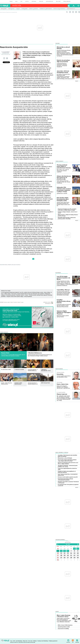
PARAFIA (10, 265)
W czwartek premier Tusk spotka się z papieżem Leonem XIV (68, 485)
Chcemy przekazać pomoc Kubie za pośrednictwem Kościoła (64, 166)
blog (16, 1)
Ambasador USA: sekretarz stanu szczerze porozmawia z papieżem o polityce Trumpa (64, 189)
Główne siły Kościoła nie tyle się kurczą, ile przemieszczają (64, 178)
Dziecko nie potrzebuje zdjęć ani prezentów (63, 61)
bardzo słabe (7, 302)
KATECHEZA (5, 265)
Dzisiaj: (68, 542)
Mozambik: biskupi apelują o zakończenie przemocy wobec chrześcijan (67, 218)
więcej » (12, 372)
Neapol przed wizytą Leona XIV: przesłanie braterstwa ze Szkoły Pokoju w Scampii (67, 210)
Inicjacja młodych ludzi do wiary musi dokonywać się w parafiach (31, 294)
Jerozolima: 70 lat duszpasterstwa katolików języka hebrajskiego (67, 456)
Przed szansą (14, 294)
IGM (14, 641)
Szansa (27, 295)
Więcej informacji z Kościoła (62, 452)
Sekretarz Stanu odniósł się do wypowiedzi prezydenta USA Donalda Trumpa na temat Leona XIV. (63, 204)
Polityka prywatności (53, 641)
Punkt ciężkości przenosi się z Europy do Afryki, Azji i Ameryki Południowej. (63, 182)
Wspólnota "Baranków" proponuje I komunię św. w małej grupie (68, 482)
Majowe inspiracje (62, 394)
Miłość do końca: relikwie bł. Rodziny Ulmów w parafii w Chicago (68, 215)
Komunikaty (60, 374)
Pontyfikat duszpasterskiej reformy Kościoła (64, 301)
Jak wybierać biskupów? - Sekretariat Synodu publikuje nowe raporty (68, 466)
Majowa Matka (5, 353)
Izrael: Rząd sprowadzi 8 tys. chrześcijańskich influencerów (68, 475)
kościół (17, 6)
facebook (76, 12)
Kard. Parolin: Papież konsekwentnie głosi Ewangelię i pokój (63, 199)
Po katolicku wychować (11, 295)
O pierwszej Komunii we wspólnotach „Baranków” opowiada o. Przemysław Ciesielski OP (62, 65)
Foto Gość (30, 641)
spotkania (34, 1)
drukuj (7, 58)
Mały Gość (58, 1)
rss (70, 12)
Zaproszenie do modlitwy (63, 629)
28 (65, 549)
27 (61, 549)
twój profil (74, 6)
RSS (73, 640)
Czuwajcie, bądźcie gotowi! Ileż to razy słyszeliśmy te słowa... (64, 377)
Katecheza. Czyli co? (20, 295)
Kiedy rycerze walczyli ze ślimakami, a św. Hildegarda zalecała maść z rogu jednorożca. (63, 387)
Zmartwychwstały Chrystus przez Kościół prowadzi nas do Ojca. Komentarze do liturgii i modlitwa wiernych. (40, 355)
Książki (57, 612)
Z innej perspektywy (28, 296)
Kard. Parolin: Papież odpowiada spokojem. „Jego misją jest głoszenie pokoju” (67, 460)
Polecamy (58, 43)
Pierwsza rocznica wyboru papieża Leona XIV (68, 477)
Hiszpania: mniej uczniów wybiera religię (15, 296)
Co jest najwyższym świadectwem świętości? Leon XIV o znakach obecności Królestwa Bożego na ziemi (22, 292)
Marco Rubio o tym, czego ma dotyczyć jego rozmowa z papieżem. (63, 171)
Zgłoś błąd (77, 640)
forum (11, 1)
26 (58, 549)
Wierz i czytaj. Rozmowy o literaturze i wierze (63, 616)
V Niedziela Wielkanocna (35, 353)
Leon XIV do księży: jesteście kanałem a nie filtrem (63, 278)
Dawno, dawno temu (62, 384)
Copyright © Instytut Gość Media (16, 642)
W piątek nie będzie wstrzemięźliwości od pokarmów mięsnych (67, 472)
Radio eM (41, 1)
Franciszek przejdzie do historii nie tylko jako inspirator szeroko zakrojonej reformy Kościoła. (64, 306)
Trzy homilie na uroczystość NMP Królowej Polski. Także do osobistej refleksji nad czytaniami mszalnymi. (13, 355)
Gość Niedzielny (50, 1)
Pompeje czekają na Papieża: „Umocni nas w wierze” (68, 212)
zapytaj (27, 1)
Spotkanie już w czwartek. (62, 193)
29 (68, 549)
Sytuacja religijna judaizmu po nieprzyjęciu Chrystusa (64, 312)
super (22, 302)
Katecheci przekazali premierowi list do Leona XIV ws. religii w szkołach (68, 463)
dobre (19, 302)
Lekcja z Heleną (47, 292)
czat (21, 1)
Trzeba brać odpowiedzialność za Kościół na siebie (67, 469)
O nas (11, 641)
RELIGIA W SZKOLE (16, 265)
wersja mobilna (67, 1)
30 (71, 549)
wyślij (4, 58)
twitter (79, 12)
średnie (15, 302)
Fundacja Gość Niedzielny (43, 641)
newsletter (73, 12)
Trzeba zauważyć (59, 161)
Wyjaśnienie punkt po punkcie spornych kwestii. (63, 316)
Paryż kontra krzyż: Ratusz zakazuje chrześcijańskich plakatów (65, 479)
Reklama (35, 641)
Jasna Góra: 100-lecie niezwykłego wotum (63, 72)
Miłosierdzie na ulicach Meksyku (63, 48)
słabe (12, 302)
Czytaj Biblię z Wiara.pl (63, 290)
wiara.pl (5, 6)
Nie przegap (58, 273)
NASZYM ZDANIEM (59, 369)
